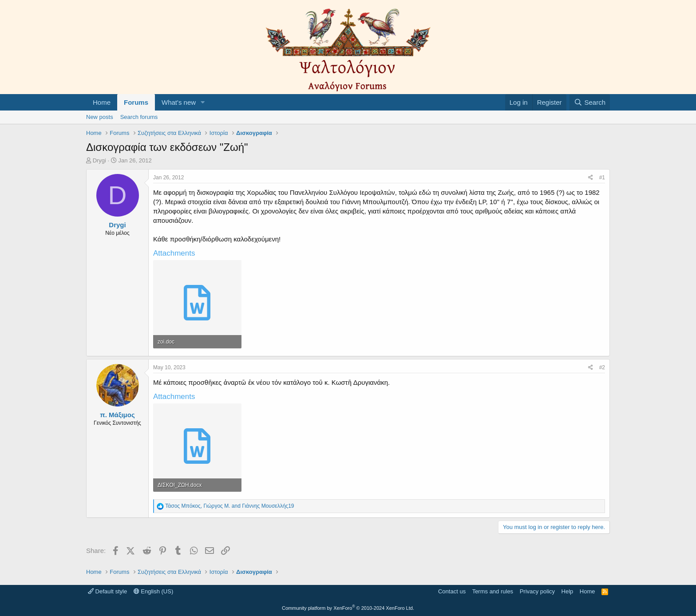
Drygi (99, 160)
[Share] (591, 178)
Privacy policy (537, 591)
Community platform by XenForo (348, 608)
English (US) (154, 591)
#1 (602, 178)
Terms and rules (493, 591)
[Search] (590, 102)
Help (567, 591)
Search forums (139, 117)
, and (229, 506)
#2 (602, 367)
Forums (136, 102)
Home (102, 102)
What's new (179, 102)
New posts (100, 117)
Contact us (452, 591)
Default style (107, 591)
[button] (203, 102)
